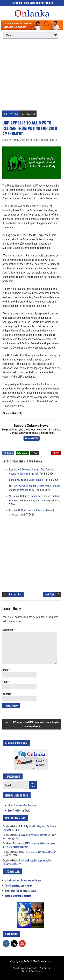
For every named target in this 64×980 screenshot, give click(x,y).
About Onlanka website (25, 968)
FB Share (8, 453)
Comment (31, 114)
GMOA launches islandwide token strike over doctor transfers (29, 845)
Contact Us (46, 968)
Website (7, 694)
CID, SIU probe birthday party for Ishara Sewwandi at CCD (29, 828)
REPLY (56, 453)
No (23, 114)
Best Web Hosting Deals (19, 810)
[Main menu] (31, 35)
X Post (35, 453)
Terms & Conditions (32, 971)
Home (7, 722)
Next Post (49, 594)
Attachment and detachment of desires (23, 880)
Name (6, 670)
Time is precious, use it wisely (19, 885)
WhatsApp (22, 453)
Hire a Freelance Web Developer (22, 805)
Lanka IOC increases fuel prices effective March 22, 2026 (29, 853)
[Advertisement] (32, 74)
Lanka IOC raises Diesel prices (26, 480)
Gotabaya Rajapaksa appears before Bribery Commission (27, 862)
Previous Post (16, 594)
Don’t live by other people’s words (21, 890)
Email (6, 682)
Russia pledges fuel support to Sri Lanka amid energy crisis (29, 836)
